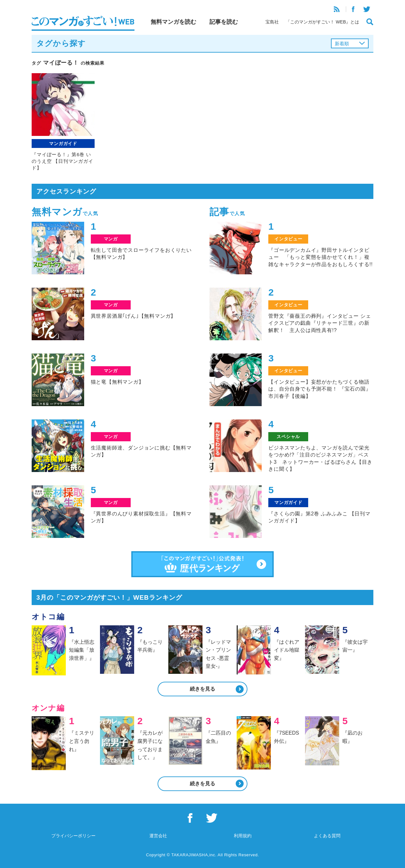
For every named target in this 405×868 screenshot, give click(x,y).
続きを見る (202, 689)
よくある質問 (327, 836)
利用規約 (243, 836)
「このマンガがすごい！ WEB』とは (322, 22)
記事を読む (224, 22)
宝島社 (272, 22)
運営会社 (158, 836)
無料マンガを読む (173, 22)
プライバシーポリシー (73, 836)
